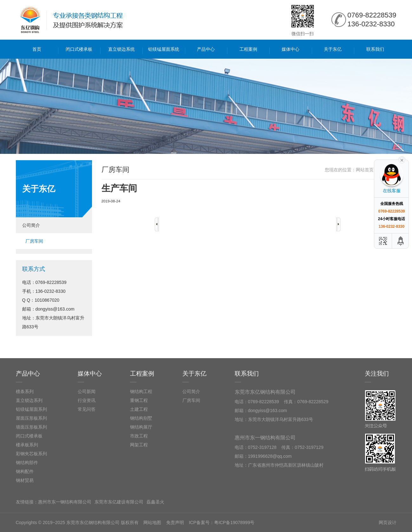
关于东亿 (333, 49)
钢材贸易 (25, 480)
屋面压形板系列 (31, 418)
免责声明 (175, 522)
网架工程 (139, 445)
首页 (37, 49)
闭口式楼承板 (79, 49)
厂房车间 (34, 241)
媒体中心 (291, 49)
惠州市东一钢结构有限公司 (65, 502)
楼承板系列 (27, 445)
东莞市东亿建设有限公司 (119, 502)
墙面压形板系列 (31, 427)
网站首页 (365, 170)
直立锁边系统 (121, 49)
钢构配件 (25, 471)
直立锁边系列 (29, 400)
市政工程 (139, 436)
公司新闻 (87, 391)
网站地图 (152, 522)
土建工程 (139, 409)
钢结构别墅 (141, 418)
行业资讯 (87, 400)
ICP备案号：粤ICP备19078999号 (222, 522)
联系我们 (375, 49)
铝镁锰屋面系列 (31, 409)
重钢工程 (139, 400)
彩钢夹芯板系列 (31, 454)
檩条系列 (25, 391)
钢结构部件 (27, 463)
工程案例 (248, 49)
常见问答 (87, 409)
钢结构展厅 (141, 427)
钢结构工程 (141, 391)
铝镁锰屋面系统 (164, 49)
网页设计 (388, 522)
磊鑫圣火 (155, 502)
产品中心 (206, 49)
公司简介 (31, 225)
